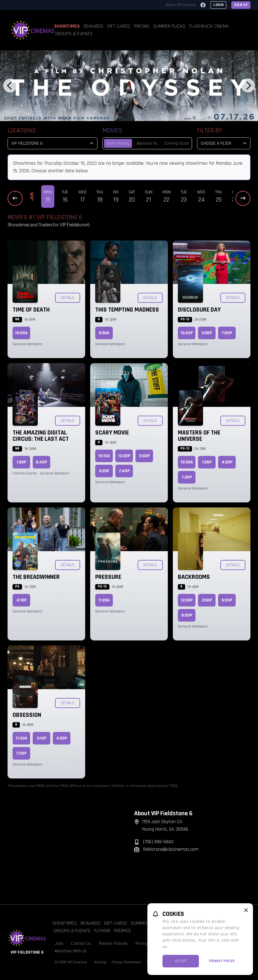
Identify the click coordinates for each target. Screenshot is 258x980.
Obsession (27, 715)
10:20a (187, 462)
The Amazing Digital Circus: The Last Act (41, 436)
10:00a (21, 333)
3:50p (207, 333)
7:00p (227, 333)
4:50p (62, 738)
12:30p (124, 456)
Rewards (93, 26)
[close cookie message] (246, 910)
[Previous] (10, 86)
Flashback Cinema (209, 26)
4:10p (22, 600)
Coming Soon (176, 143)
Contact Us (81, 944)
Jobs (59, 944)
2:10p (42, 738)
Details (68, 298)
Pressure (108, 577)
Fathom (102, 931)
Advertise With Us (71, 951)
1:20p (207, 462)
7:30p (21, 753)
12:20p (187, 600)
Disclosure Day (199, 310)
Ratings (100, 962)
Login (218, 5)
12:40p (187, 333)
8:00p (187, 615)
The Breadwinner (36, 577)
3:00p (144, 456)
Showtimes (67, 26)
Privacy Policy (222, 961)
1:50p (22, 462)
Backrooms (194, 577)
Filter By (209, 130)
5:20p (104, 471)
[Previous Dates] (15, 198)
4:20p (227, 462)
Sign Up (241, 5)
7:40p (124, 471)
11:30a (22, 738)
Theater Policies (113, 944)
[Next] (248, 86)
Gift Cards (119, 26)
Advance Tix (147, 143)
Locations (22, 130)
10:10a (104, 456)
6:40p (41, 462)
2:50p (207, 600)
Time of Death (31, 310)
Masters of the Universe (199, 436)
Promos (123, 931)
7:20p (187, 477)
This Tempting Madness (127, 310)
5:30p (227, 600)
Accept (181, 961)
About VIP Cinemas (181, 5)
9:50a (104, 333)
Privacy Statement (126, 962)
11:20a (104, 600)
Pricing (142, 26)
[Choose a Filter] (224, 143)
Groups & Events (74, 34)
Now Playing (118, 143)
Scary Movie (112, 433)
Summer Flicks (169, 26)
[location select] (52, 143)
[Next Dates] (243, 198)
